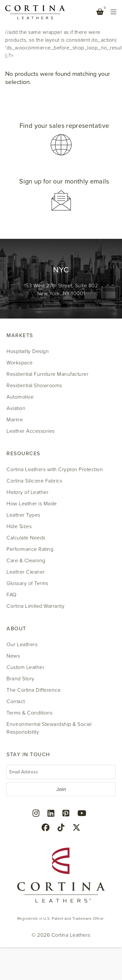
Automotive (20, 397)
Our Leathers (22, 645)
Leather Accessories (31, 431)
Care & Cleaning (26, 561)
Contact (16, 701)
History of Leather (27, 492)
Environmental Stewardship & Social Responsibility (49, 728)
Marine (15, 420)
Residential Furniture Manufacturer (47, 374)
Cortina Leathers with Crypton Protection (55, 470)
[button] (61, 139)
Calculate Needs (26, 538)
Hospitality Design (28, 351)
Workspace (20, 363)
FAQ (12, 595)
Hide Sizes (19, 526)
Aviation (16, 408)
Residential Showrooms (34, 386)
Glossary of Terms (27, 583)
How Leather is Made (32, 504)
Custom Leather (25, 667)
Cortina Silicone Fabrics (34, 481)
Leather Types (23, 515)
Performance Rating (30, 549)
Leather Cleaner (26, 572)
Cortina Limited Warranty (35, 606)
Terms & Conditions (29, 713)
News (13, 656)
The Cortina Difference (34, 690)
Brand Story (20, 679)
